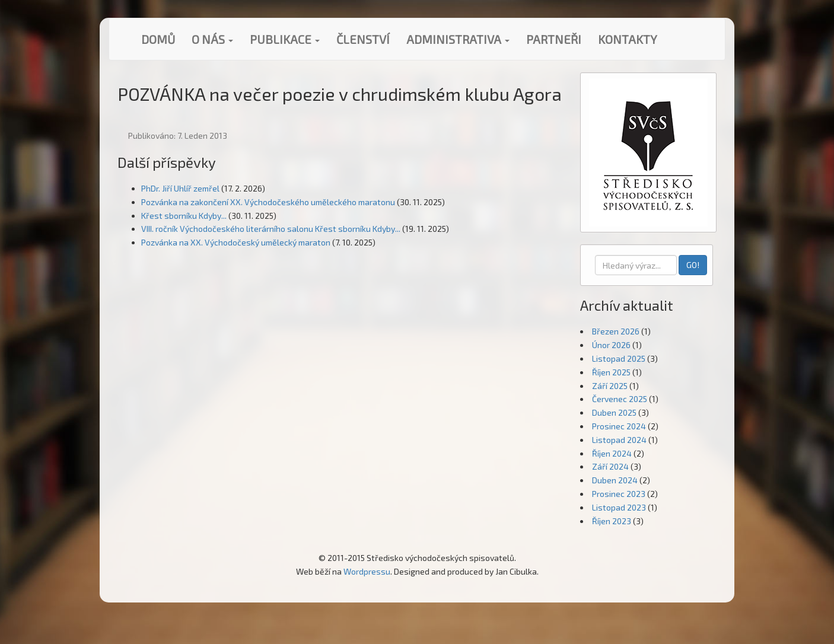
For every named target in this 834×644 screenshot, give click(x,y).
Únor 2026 (611, 345)
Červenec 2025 (620, 399)
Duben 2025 (614, 412)
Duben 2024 (615, 480)
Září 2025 (610, 386)
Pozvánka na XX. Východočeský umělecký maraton (236, 242)
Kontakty (628, 39)
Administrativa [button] (458, 39)
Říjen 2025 (611, 372)
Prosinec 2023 (619, 494)
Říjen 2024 (612, 453)
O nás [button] (212, 39)
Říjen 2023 (612, 521)
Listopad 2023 (619, 507)
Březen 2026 (616, 331)
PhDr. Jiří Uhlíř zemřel (180, 188)
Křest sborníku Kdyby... (184, 216)
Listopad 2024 (619, 440)
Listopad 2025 (619, 358)
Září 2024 (610, 466)
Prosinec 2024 (619, 426)
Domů (158, 39)
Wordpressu (367, 571)
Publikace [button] (285, 39)
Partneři (554, 39)
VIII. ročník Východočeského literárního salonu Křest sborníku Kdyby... (271, 229)
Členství (363, 39)
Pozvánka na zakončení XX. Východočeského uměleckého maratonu (268, 202)
